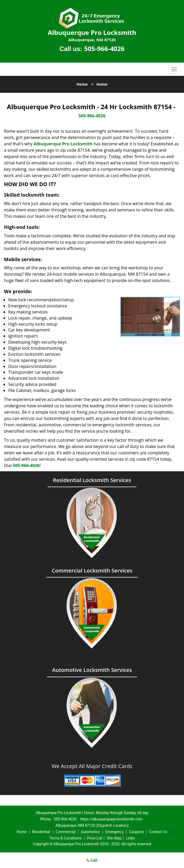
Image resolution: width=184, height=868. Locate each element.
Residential (41, 832)
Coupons (136, 832)
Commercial (66, 832)
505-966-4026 (104, 49)
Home (82, 84)
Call (92, 860)
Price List (95, 838)
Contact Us (158, 832)
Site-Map (114, 838)
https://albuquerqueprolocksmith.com (111, 819)
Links (130, 838)
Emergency (115, 832)
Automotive (91, 832)
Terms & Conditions (65, 838)
